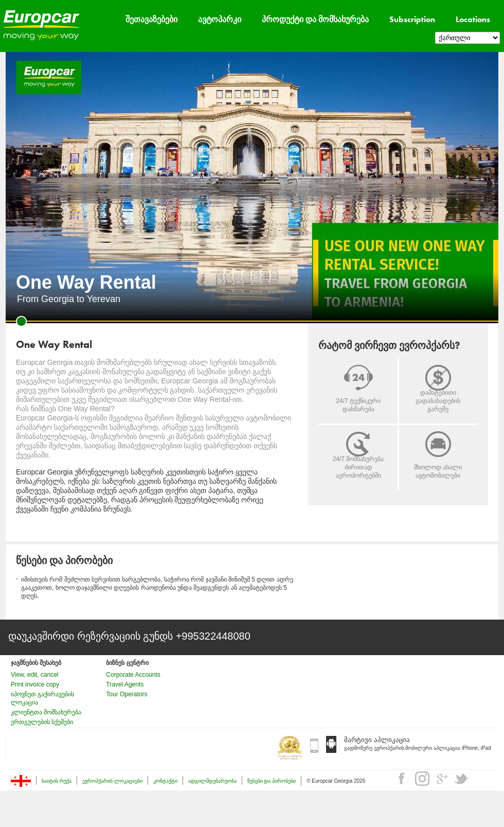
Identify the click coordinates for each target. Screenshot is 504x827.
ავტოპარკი (220, 19)
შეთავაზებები (151, 19)
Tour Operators (127, 694)
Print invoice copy (35, 684)
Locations (473, 19)
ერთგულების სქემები (42, 722)
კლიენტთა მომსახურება (46, 712)
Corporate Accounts (133, 675)
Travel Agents (125, 684)
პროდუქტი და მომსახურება (315, 19)
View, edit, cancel (35, 675)
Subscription (412, 19)
